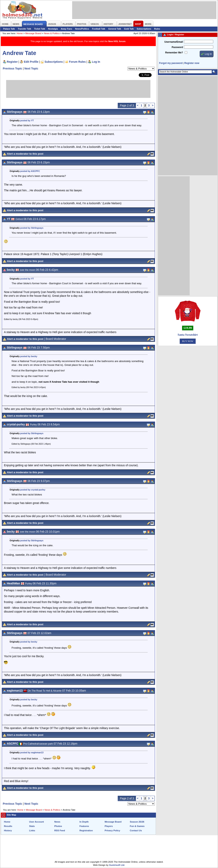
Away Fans (66, 29)
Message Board (33, 33)
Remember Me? (174, 53)
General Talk (115, 29)
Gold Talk (129, 29)
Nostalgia (53, 29)
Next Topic (31, 68)
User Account (36, 822)
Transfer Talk (24, 29)
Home (20, 33)
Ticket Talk (40, 29)
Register (12, 62)
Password (177, 47)
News (57, 822)
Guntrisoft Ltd (117, 865)
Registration (86, 830)
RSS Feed (60, 830)
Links (32, 830)
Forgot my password (171, 63)
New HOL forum (117, 41)
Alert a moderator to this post (25, 154)
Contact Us (136, 830)
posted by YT (27, 120)
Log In (96, 62)
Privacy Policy (112, 830)
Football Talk (99, 29)
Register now (192, 63)
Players (109, 826)
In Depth (84, 822)
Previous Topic (12, 68)
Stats (32, 826)
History (8, 830)
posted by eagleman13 (32, 752)
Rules (157, 29)
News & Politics (52, 33)
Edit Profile (31, 62)
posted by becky (29, 356)
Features (84, 826)
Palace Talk (9, 29)
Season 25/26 (137, 822)
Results (8, 826)
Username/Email (174, 42)
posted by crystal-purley (33, 490)
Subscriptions (144, 29)
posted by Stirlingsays (32, 228)
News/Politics (82, 29)
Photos (58, 826)
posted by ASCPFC (30, 171)
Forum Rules (77, 62)
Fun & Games (137, 826)
